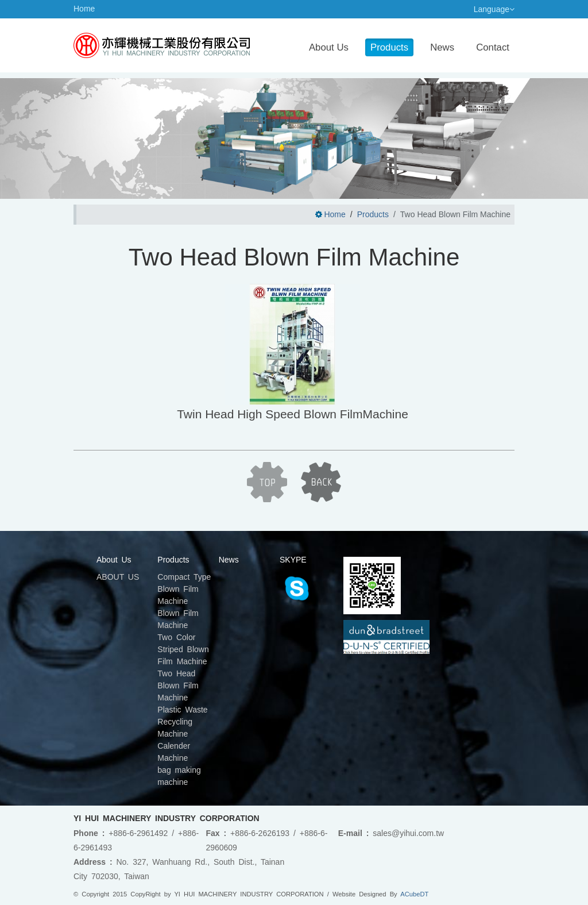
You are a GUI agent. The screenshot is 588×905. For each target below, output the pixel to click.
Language (494, 9)
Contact (493, 47)
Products (389, 47)
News (442, 47)
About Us (329, 47)
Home (84, 9)
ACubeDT (414, 894)
